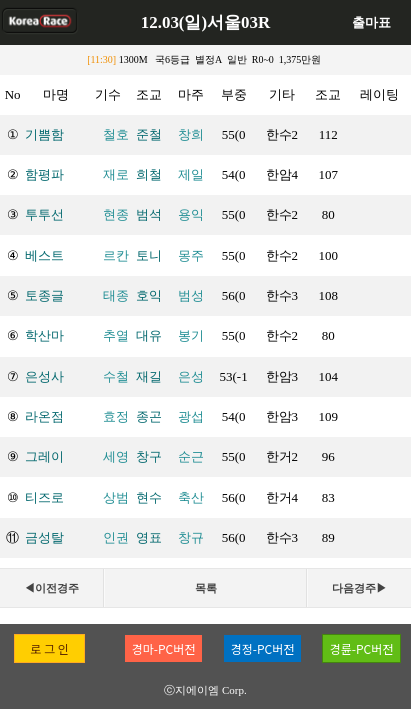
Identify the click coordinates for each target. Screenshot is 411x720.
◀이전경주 (51, 588)
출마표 (371, 22)
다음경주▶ (359, 588)
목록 (206, 588)
